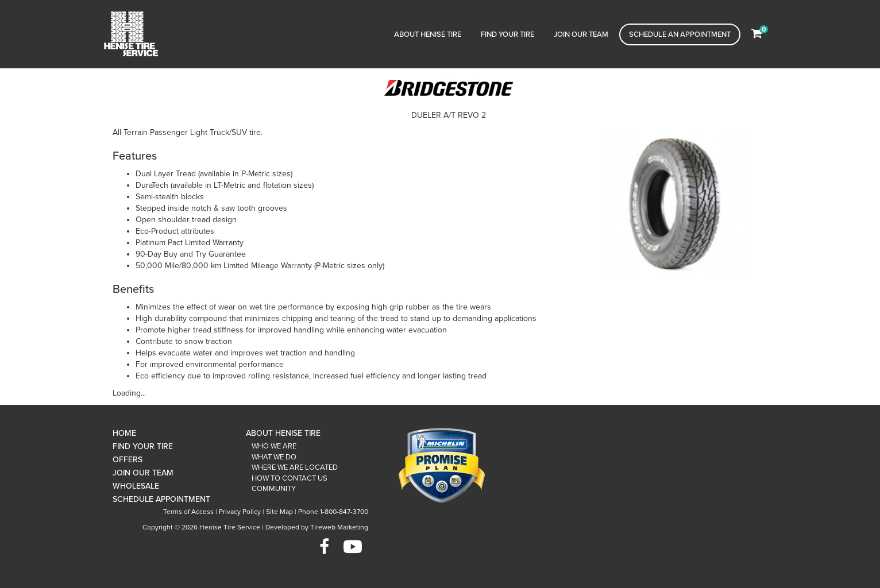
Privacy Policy (240, 512)
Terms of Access (188, 512)
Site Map (279, 512)
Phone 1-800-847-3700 (333, 512)
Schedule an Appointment (680, 34)
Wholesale (136, 486)
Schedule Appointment (161, 499)
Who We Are (274, 446)
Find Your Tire (507, 34)
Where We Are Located (295, 467)
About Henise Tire (428, 34)
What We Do (274, 457)
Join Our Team (581, 34)
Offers (128, 460)
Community (274, 489)
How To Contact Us (290, 478)
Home (124, 433)
